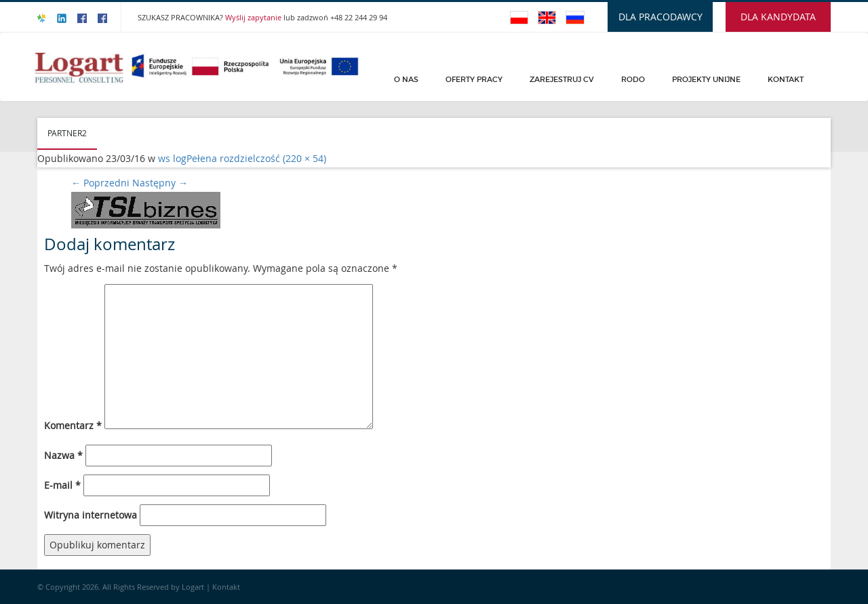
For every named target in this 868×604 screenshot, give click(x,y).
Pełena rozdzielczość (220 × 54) (256, 158)
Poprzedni (100, 183)
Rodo (633, 79)
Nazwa (63, 455)
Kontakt (786, 79)
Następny (160, 183)
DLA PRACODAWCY (660, 17)
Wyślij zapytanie (254, 17)
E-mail (62, 485)
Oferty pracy (474, 79)
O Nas (406, 79)
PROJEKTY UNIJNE (706, 79)
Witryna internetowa (91, 515)
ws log (172, 158)
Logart (194, 587)
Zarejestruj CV (562, 79)
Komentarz (73, 425)
